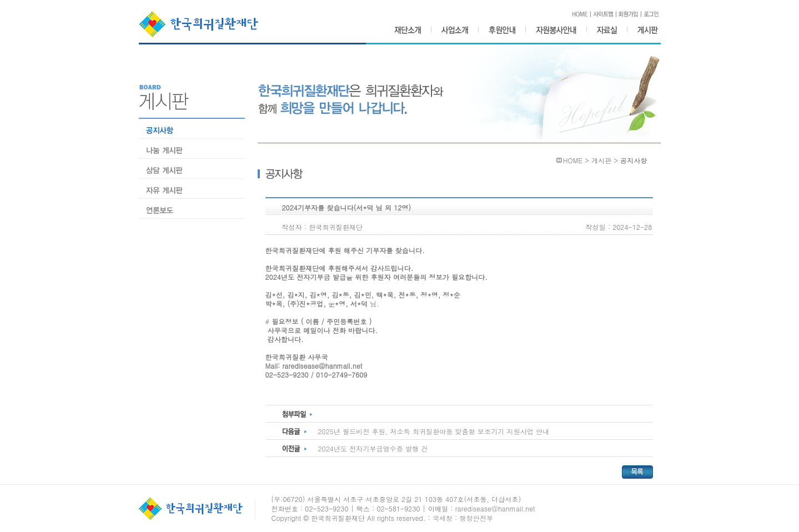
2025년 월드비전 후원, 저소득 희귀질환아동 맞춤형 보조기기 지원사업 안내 (434, 431)
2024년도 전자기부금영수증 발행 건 (373, 448)
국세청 (443, 518)
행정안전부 (477, 518)
